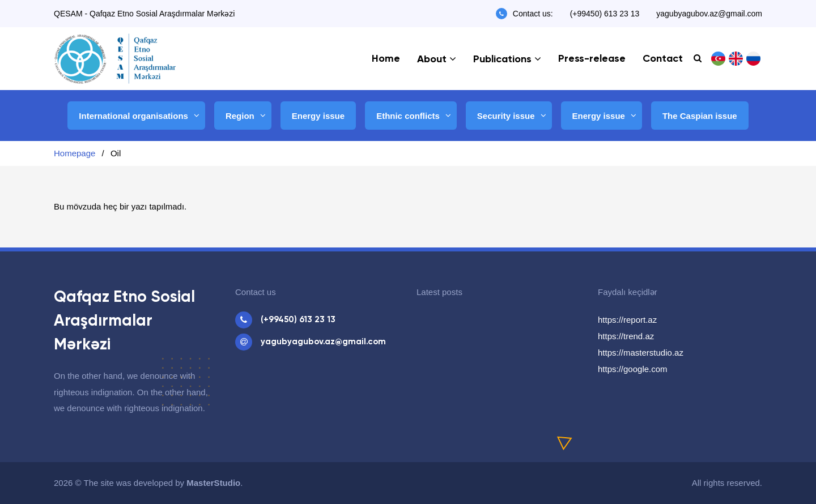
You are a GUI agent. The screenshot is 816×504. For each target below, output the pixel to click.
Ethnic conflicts (408, 116)
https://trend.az (626, 336)
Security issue (506, 116)
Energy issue (318, 116)
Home (386, 59)
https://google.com (633, 369)
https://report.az (627, 320)
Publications (502, 59)
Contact (663, 59)
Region (240, 116)
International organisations (133, 116)
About (432, 59)
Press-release (592, 59)
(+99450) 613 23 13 (605, 14)
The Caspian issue (700, 116)
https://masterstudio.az (641, 353)
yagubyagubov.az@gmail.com (709, 14)
